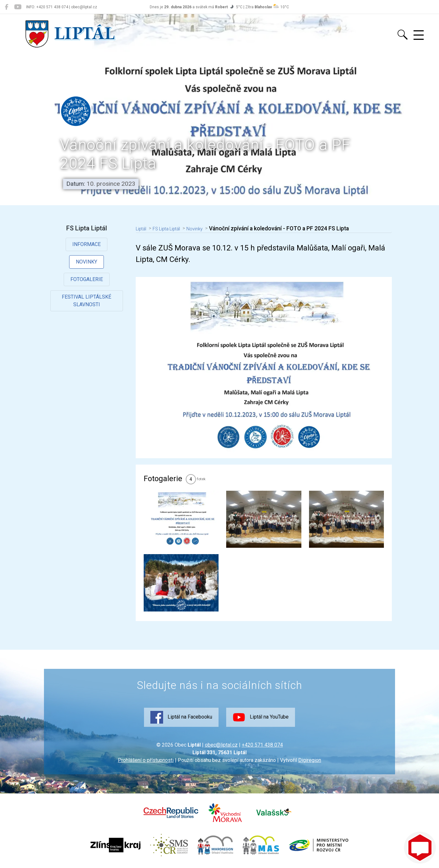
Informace (87, 244)
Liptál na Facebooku (181, 717)
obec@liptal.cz (221, 745)
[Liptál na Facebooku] (7, 7)
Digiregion (310, 760)
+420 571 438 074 (262, 745)
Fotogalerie (87, 279)
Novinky (87, 262)
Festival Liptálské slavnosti (87, 301)
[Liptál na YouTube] (18, 7)
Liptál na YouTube (261, 717)
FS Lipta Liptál (173, 228)
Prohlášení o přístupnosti (146, 760)
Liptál (143, 228)
